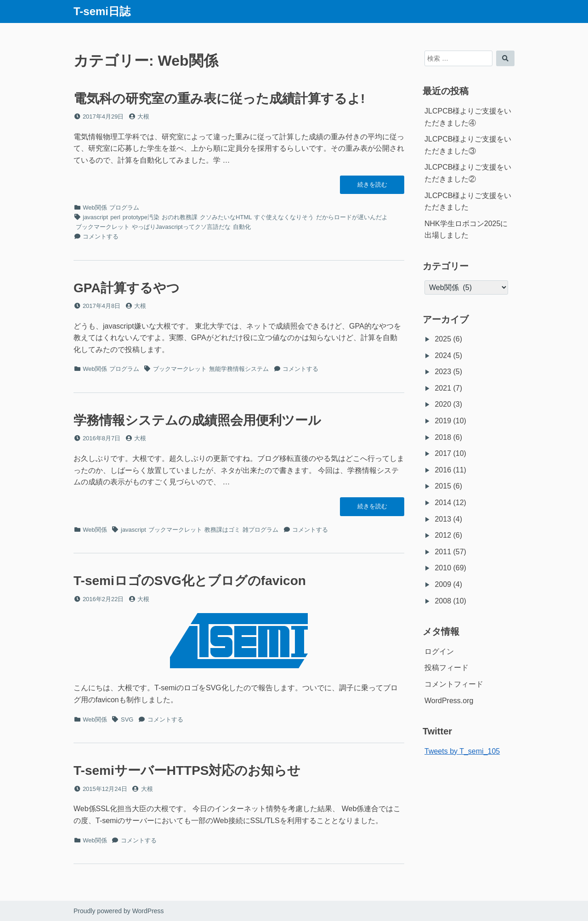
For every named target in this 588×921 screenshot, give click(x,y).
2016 (443, 470)
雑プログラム (260, 530)
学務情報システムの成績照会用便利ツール (197, 420)
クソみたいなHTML (226, 217)
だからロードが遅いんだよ (352, 217)
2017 (443, 453)
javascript (95, 217)
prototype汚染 (141, 217)
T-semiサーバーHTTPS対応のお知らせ (187, 770)
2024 (443, 355)
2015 (443, 486)
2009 (443, 584)
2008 (443, 601)
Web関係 (95, 208)
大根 (143, 117)
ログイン (439, 651)
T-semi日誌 (102, 11)
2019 (443, 421)
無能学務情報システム (239, 369)
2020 (443, 404)
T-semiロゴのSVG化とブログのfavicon (190, 581)
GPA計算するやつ (127, 288)
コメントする (101, 236)
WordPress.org (449, 701)
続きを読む (372, 187)
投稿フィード (447, 668)
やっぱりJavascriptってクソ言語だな (181, 227)
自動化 (242, 227)
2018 (443, 437)
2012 (443, 535)
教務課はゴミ (222, 530)
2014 (443, 503)
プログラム (124, 208)
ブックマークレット (103, 227)
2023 (443, 372)
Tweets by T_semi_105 (462, 751)
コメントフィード (454, 684)
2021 (443, 388)
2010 (443, 568)
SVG (127, 719)
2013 (443, 519)
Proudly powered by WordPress (119, 911)
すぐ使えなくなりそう (284, 217)
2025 (443, 339)
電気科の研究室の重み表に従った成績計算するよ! (219, 99)
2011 (443, 552)
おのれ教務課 (180, 217)
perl (115, 217)
